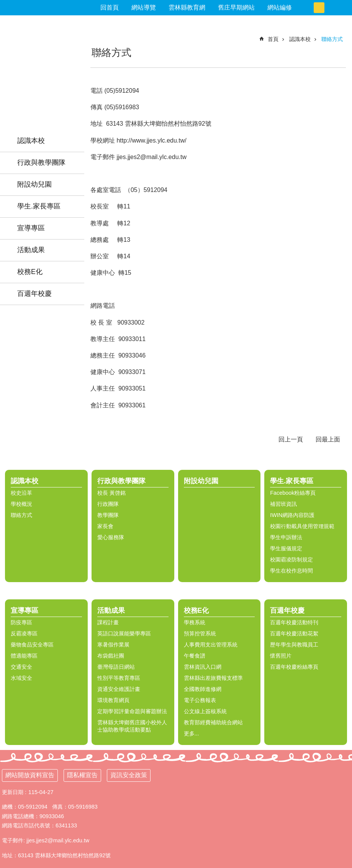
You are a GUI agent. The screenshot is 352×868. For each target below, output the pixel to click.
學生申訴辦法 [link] (286, 537)
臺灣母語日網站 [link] (116, 667)
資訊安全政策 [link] (129, 775)
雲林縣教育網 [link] (187, 7)
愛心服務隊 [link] (111, 537)
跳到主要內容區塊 (4, 4)
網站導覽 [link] (144, 7)
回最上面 (328, 439)
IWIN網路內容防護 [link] (292, 515)
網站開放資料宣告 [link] (30, 775)
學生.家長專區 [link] (39, 206)
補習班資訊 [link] (283, 504)
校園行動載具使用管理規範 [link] (302, 526)
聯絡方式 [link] (332, 39)
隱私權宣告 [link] (82, 775)
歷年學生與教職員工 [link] (294, 645)
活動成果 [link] (31, 250)
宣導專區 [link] (31, 228)
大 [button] (330, 8)
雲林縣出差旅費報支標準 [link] (213, 678)
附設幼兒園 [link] (34, 184)
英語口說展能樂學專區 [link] (124, 633)
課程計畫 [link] (108, 622)
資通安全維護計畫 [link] (119, 689)
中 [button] (319, 8)
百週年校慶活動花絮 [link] (294, 633)
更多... (192, 733)
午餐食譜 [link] (195, 656)
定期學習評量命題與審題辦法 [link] (132, 711)
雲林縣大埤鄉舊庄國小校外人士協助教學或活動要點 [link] (132, 726)
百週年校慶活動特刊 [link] (294, 622)
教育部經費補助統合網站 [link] (213, 722)
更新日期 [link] (13, 792)
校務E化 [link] (30, 272)
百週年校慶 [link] (34, 294)
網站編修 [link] (280, 7)
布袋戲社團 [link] (111, 656)
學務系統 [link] (195, 622)
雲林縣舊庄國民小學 (42, 65)
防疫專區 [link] (21, 622)
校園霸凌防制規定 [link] (291, 560)
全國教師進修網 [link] (203, 689)
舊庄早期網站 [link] (236, 7)
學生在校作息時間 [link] (291, 571)
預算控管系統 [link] (200, 633)
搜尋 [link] (344, 3)
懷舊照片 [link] (281, 656)
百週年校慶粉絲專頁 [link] (294, 667)
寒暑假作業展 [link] (113, 645)
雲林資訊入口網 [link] (203, 667)
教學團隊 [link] (108, 515)
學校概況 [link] (21, 504)
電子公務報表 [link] (200, 700)
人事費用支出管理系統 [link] (211, 645)
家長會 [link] (105, 526)
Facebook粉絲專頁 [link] (293, 493)
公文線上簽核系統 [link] (205, 711)
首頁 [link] (273, 39)
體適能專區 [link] (24, 656)
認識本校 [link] (31, 141)
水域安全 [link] (21, 678)
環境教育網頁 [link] (113, 700)
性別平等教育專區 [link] (119, 678)
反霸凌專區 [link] (24, 633)
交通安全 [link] (21, 667)
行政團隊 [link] (108, 504)
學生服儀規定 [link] (286, 548)
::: (3, 33)
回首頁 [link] (110, 7)
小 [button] (308, 8)
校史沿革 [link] (21, 493)
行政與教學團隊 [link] (41, 162)
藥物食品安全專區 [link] (32, 645)
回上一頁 (291, 439)
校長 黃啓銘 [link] (111, 493)
